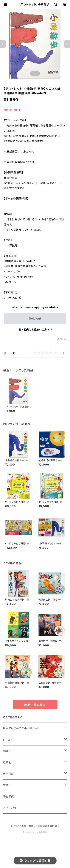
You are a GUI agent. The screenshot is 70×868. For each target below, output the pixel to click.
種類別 (7, 762)
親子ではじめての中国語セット (21, 728)
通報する (62, 339)
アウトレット (10, 808)
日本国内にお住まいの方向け (35, 330)
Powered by (35, 832)
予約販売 (8, 796)
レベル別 (8, 740)
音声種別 (8, 774)
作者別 (7, 751)
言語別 (7, 785)
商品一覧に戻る (35, 705)
